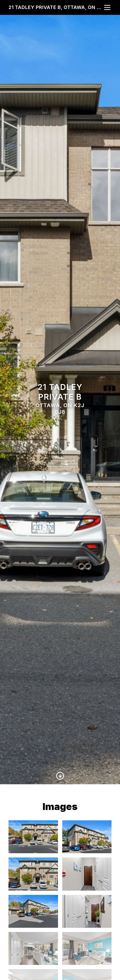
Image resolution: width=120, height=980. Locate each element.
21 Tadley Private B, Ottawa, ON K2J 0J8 (56, 7)
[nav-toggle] (107, 7)
